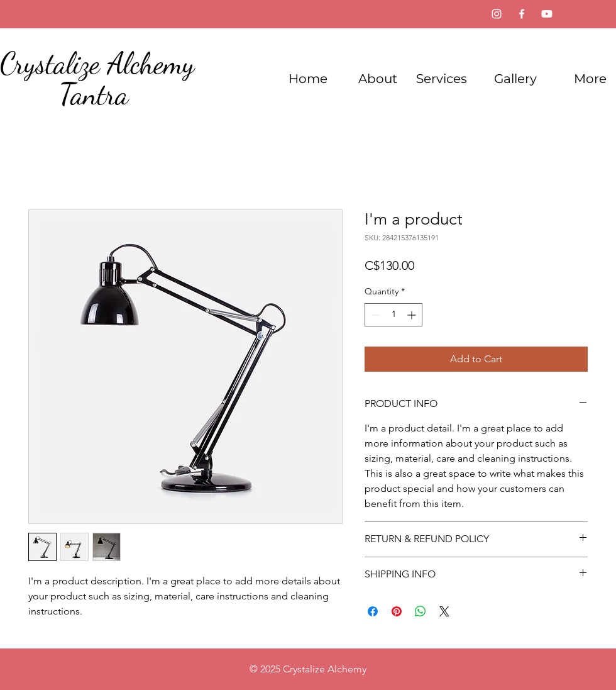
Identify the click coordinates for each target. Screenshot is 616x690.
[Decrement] (374, 315)
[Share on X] (444, 611)
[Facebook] (522, 14)
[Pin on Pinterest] (397, 611)
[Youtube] (547, 14)
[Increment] (413, 315)
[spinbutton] (393, 315)
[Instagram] (497, 14)
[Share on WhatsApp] (421, 611)
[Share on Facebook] (373, 611)
